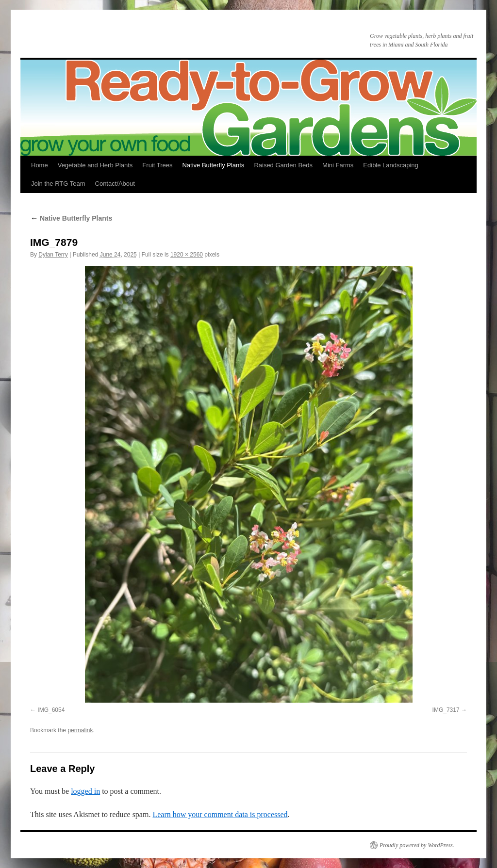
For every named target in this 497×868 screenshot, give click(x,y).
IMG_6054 (51, 710)
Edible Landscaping (390, 165)
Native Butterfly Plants (213, 165)
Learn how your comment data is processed (220, 814)
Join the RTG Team (58, 184)
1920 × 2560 (187, 255)
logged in (85, 791)
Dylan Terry (53, 255)
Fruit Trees (157, 165)
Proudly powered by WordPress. (417, 845)
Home (40, 165)
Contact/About (115, 184)
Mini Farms (338, 165)
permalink (80, 730)
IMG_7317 (446, 710)
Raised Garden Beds (283, 165)
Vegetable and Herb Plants (95, 165)
